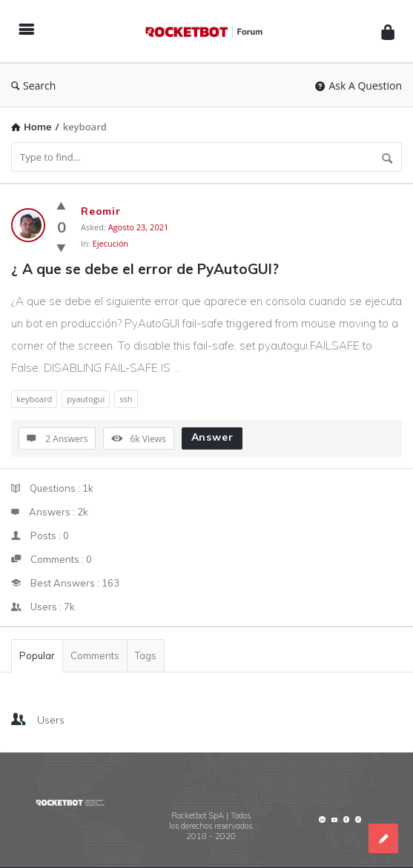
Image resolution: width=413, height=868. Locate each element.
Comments (95, 655)
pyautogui (86, 399)
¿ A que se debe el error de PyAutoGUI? (145, 269)
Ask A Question (359, 86)
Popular (37, 655)
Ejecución (111, 243)
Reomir (101, 211)
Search (33, 86)
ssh (126, 399)
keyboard (34, 399)
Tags (146, 655)
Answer (212, 437)
